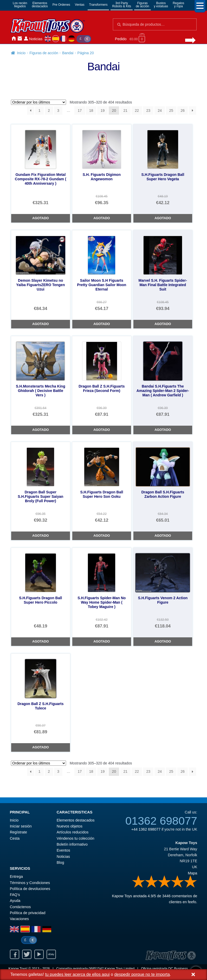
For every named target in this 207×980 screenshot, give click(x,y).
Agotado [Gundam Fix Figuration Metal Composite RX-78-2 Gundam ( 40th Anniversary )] (40, 218)
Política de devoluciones (30, 889)
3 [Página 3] (58, 111)
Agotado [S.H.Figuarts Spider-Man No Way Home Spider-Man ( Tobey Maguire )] (102, 641)
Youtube (39, 954)
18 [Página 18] (91, 111)
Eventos (63, 850)
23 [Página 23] (148, 111)
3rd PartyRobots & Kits (122, 5)
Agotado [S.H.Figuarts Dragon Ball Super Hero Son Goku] (102, 536)
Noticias (36, 39)
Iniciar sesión (26, 39)
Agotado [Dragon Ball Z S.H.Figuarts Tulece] (40, 747)
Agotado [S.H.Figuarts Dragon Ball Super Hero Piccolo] (40, 641)
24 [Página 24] (160, 111)
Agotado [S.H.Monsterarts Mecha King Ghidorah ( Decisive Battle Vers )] (40, 430)
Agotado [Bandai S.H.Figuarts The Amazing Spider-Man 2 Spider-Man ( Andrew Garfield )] (163, 430)
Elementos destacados (76, 820)
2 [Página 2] (49, 111)
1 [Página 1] (40, 111)
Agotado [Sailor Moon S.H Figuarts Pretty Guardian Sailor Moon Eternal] (102, 324)
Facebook (15, 954)
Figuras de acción (44, 53)
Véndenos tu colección (76, 838)
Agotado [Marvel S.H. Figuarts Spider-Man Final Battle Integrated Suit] (163, 324)
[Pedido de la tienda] (38, 102)
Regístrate (18, 832)
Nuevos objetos (70, 826)
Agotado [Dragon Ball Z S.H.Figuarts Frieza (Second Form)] (102, 430)
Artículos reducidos (73, 832)
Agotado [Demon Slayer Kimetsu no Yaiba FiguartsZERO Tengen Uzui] (40, 324)
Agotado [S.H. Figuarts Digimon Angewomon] (102, 218)
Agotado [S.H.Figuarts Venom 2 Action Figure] (163, 641)
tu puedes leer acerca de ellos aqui (77, 974)
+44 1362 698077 (146, 829)
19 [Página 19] (103, 111)
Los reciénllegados (20, 5)
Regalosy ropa (178, 5)
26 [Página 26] (183, 111)
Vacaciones (19, 919)
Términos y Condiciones (30, 883)
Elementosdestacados (40, 5)
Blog (60, 862)
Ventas (80, 5)
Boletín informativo (72, 844)
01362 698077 (161, 821)
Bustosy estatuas (161, 5)
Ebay (51, 954)
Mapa (192, 873)
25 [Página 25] (171, 111)
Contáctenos (20, 39)
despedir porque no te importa (142, 974)
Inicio (14, 39)
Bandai (68, 53)
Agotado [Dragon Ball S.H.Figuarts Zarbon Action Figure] (163, 536)
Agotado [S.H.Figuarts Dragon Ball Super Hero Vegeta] (163, 218)
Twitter (27, 954)
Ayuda (15, 901)
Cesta (15, 838)
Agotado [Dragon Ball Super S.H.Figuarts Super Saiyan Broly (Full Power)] (40, 536)
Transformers (98, 5)
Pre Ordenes (61, 5)
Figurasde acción (142, 5)
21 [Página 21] (126, 111)
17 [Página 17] (80, 111)
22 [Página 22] (137, 111)
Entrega (16, 877)
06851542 (96, 968)
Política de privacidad (28, 913)
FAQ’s (15, 895)
